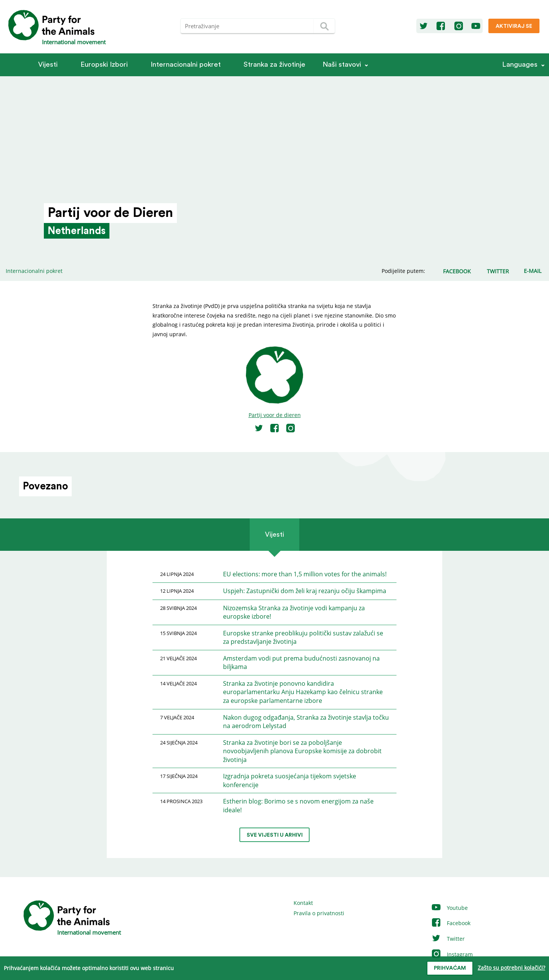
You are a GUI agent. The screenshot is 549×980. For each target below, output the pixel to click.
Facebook (451, 923)
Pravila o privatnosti (319, 913)
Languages (520, 65)
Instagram (452, 954)
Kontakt (303, 903)
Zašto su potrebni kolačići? (511, 968)
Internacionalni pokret (186, 65)
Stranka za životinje (274, 65)
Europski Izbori (104, 65)
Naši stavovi (342, 65)
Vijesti (48, 65)
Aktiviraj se (514, 26)
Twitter (448, 939)
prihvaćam (450, 968)
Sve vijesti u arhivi (275, 835)
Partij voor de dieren (275, 415)
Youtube (449, 908)
